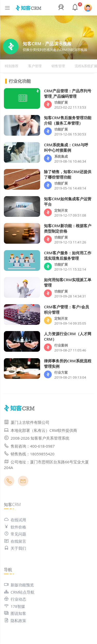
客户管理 (35, 66)
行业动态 (15, 599)
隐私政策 (15, 620)
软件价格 (15, 527)
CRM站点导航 (19, 592)
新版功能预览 (19, 585)
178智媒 (14, 606)
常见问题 (15, 534)
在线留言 (15, 541)
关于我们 (15, 548)
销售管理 (58, 66)
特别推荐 (12, 66)
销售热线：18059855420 (29, 454)
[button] (62, 8)
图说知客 (15, 613)
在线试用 (15, 520)
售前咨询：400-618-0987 (29, 446)
